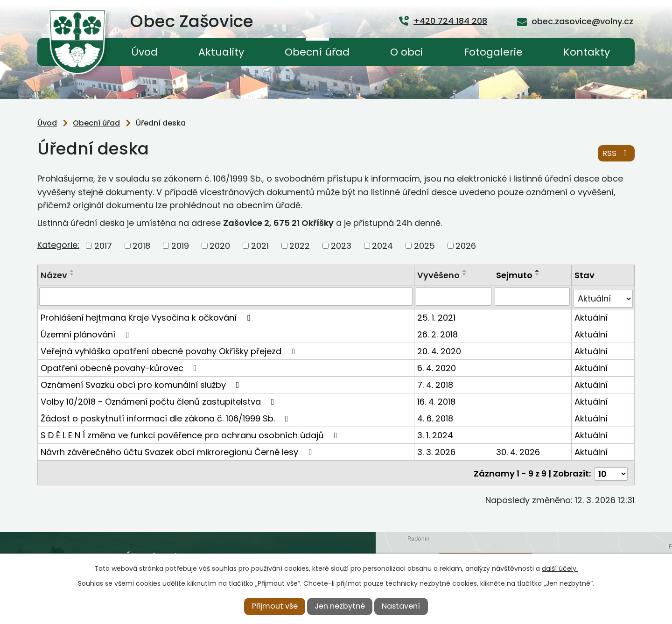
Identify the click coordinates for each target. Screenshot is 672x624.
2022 (300, 246)
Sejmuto (515, 275)
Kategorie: (58, 245)
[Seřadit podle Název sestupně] (72, 274)
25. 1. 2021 (437, 315)
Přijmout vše (275, 606)
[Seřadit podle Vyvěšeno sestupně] (466, 274)
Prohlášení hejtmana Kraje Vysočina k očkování (147, 315)
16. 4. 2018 (437, 399)
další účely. (560, 568)
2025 (424, 246)
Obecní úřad (317, 52)
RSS (616, 154)
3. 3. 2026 (437, 450)
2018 (141, 246)
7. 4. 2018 (436, 382)
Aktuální (591, 315)
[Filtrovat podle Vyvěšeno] (454, 296)
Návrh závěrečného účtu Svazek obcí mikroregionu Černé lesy (178, 450)
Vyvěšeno (439, 275)
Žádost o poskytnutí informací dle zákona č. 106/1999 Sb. (166, 416)
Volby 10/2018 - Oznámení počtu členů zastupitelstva (159, 399)
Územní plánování (87, 332)
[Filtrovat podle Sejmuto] (533, 296)
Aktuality (221, 52)
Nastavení (401, 606)
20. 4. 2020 (440, 349)
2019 (180, 246)
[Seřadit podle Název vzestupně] (72, 271)
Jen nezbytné (340, 606)
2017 (103, 246)
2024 (382, 246)
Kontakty (587, 52)
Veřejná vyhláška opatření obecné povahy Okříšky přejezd (170, 349)
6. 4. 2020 (437, 366)
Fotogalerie (493, 52)
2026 (466, 246)
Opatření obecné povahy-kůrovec (121, 366)
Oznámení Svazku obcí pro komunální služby (142, 382)
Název (54, 275)
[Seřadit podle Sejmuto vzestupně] (538, 271)
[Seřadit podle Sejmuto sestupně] (538, 274)
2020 (220, 246)
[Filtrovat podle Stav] (603, 296)
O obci (406, 52)
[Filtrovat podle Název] (226, 296)
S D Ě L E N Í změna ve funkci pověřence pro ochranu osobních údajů (191, 433)
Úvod (144, 52)
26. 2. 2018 (438, 332)
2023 (341, 246)
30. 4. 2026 (518, 450)
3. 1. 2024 (436, 433)
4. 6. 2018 (436, 416)
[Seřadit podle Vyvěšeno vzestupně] (466, 271)
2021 (260, 246)
